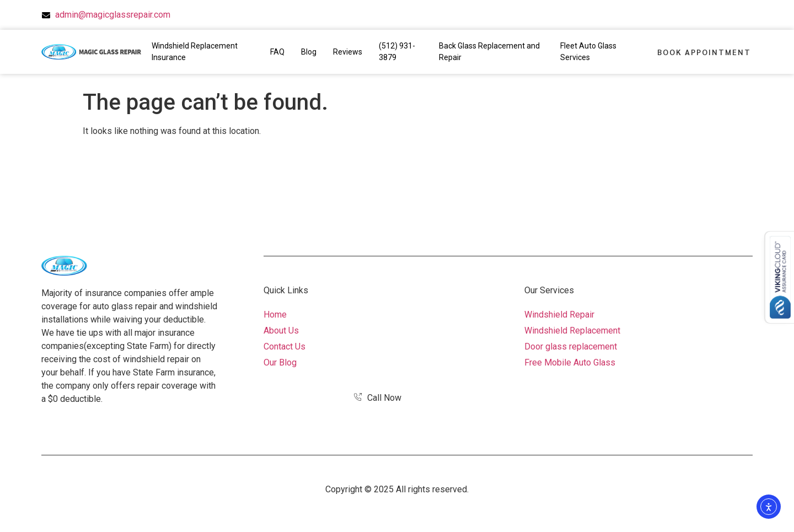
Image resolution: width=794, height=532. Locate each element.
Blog (309, 52)
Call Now (377, 398)
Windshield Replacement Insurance (195, 52)
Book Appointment (704, 52)
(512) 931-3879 (397, 52)
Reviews (348, 52)
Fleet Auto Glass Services (588, 52)
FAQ (277, 52)
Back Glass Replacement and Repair (489, 52)
